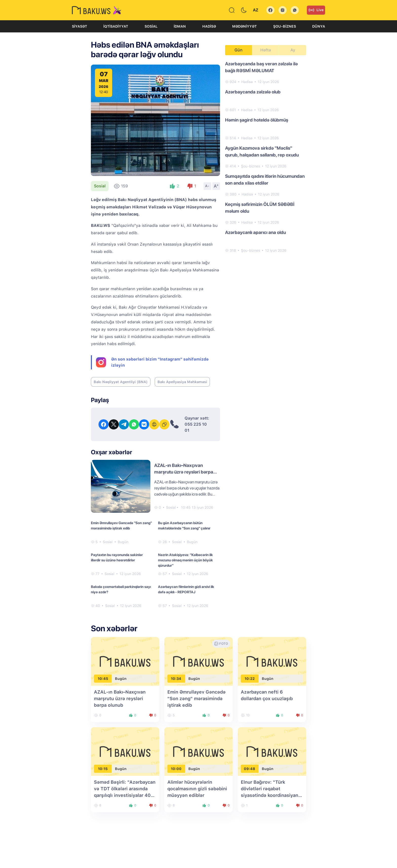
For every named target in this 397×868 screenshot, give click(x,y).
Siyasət (80, 26)
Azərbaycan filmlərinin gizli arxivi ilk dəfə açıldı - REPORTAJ (186, 589)
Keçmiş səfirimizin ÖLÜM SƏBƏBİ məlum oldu (260, 208)
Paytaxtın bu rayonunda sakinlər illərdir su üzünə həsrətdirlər (117, 557)
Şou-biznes (285, 26)
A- (207, 186)
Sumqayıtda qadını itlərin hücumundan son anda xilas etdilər (265, 180)
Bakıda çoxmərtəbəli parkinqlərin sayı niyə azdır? (121, 589)
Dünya (319, 26)
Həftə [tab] (266, 50)
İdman (180, 26)
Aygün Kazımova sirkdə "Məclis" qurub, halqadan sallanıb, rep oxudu (262, 151)
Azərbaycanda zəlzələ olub (253, 92)
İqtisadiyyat (116, 26)
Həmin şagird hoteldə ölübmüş (257, 120)
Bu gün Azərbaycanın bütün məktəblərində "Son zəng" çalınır (184, 526)
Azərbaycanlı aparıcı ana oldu (255, 232)
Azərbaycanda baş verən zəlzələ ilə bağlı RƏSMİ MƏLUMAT (261, 67)
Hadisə (209, 26)
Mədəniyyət (244, 26)
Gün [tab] (239, 50)
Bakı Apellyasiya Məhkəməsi (182, 382)
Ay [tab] (293, 50)
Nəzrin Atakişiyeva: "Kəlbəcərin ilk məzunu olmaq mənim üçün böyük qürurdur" (185, 560)
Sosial (151, 26)
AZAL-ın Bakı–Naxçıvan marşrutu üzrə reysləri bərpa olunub (184, 472)
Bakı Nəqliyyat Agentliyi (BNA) (121, 382)
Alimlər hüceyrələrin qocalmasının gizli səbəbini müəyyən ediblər (197, 789)
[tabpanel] (266, 157)
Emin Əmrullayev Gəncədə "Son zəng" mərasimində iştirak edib (121, 526)
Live (316, 10)
